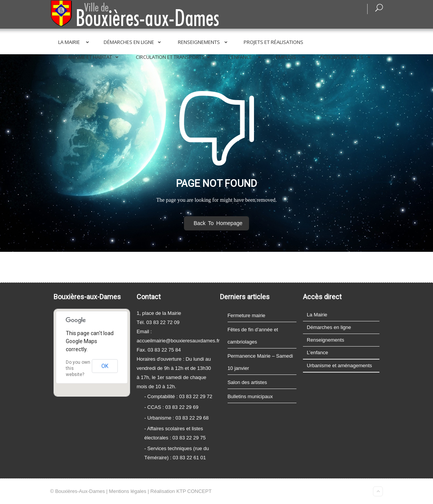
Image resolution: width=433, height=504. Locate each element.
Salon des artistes (247, 382)
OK (105, 366)
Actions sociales (347, 57)
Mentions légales (128, 491)
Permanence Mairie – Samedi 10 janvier (260, 362)
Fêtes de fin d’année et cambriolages (253, 336)
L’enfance (246, 57)
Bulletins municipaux (250, 396)
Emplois (292, 57)
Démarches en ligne (134, 42)
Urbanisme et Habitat (90, 57)
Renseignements (204, 42)
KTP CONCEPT (194, 491)
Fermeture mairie (247, 315)
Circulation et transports (174, 57)
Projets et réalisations (273, 42)
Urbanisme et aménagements (339, 365)
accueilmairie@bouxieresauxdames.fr (178, 341)
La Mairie (75, 42)
